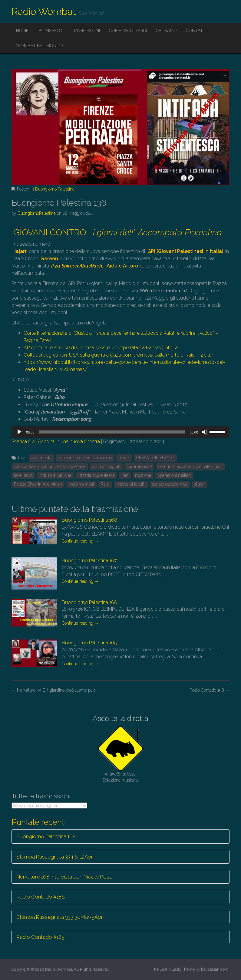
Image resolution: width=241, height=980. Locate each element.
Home (22, 31)
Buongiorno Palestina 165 (89, 643)
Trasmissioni (86, 31)
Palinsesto (50, 31)
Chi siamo (166, 31)
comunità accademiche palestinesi (190, 467)
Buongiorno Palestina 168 (89, 520)
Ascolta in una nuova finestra (69, 442)
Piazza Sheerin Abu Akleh (38, 484)
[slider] (112, 432)
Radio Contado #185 (40, 937)
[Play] (19, 432)
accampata (41, 458)
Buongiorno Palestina (55, 189)
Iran (125, 475)
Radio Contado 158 (210, 690)
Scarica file (23, 442)
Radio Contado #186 (41, 897)
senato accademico (170, 484)
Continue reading (80, 541)
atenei (124, 458)
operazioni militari (174, 475)
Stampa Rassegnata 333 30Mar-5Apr (60, 917)
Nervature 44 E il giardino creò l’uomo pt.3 (53, 690)
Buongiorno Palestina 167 (89, 561)
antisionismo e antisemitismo (85, 458)
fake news (23, 475)
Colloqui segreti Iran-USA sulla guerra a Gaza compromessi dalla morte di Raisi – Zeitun (119, 355)
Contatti (196, 31)
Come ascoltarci (128, 31)
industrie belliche (55, 475)
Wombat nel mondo (40, 46)
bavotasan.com (215, 969)
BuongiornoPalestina (37, 213)
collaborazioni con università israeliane (50, 467)
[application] (120, 432)
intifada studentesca (96, 475)
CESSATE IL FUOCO (155, 458)
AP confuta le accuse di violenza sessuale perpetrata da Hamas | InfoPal (101, 348)
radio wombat (81, 484)
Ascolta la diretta (120, 718)
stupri (199, 484)
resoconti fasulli (131, 484)
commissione (139, 467)
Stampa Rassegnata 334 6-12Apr (55, 857)
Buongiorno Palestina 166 (89, 602)
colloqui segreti (106, 467)
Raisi (105, 484)
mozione (143, 475)
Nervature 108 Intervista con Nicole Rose (64, 877)
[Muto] (205, 432)
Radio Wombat (44, 11)
